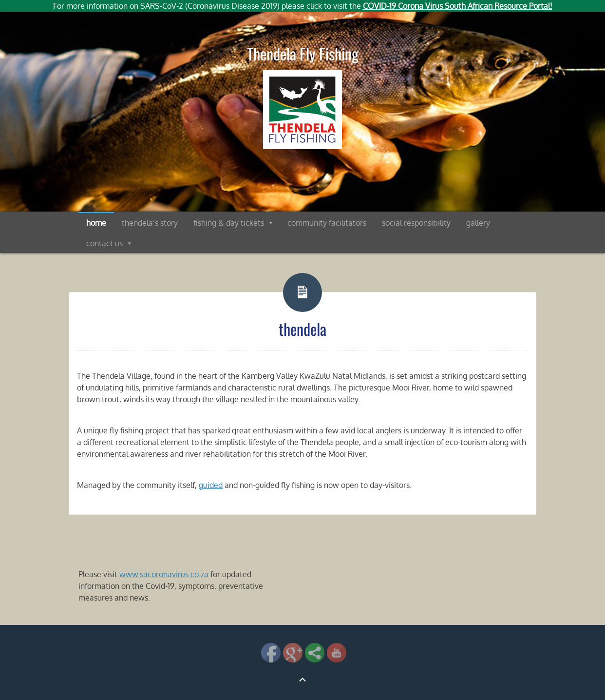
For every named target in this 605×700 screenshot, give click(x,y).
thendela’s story (150, 223)
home (96, 223)
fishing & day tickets (229, 223)
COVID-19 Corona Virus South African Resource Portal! (458, 6)
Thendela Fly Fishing (303, 53)
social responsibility (416, 223)
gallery (478, 223)
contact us (104, 243)
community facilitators (327, 223)
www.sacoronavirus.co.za (164, 574)
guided (211, 485)
